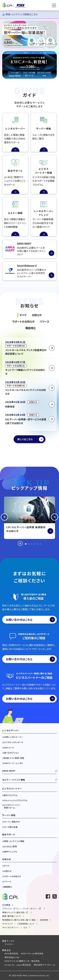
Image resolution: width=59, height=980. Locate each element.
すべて (7, 866)
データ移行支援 (11, 827)
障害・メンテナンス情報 (14, 841)
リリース (8, 882)
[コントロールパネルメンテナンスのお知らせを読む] (29, 388)
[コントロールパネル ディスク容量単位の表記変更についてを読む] (29, 348)
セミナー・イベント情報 (14, 780)
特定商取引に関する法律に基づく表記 (19, 920)
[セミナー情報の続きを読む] (15, 217)
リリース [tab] (45, 321)
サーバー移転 (9, 815)
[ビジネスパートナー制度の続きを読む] (44, 175)
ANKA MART (9, 771)
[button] (4, 518)
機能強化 (8, 887)
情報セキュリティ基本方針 (14, 912)
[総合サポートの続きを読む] (15, 175)
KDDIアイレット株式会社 (32, 953)
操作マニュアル (11, 852)
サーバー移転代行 (12, 822)
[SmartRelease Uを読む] (29, 271)
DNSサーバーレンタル (14, 763)
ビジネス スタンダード (14, 742)
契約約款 (44, 920)
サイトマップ (7, 924)
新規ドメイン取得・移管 (14, 758)
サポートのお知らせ (13, 876)
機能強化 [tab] (31, 328)
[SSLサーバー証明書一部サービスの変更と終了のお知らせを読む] (29, 419)
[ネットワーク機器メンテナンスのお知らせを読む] (29, 368)
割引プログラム (11, 795)
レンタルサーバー (11, 730)
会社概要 (6, 905)
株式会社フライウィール (45, 965)
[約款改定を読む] (29, 404)
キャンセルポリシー (11, 927)
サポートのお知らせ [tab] (23, 321)
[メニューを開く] (54, 5)
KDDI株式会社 (11, 953)
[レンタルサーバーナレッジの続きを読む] (44, 217)
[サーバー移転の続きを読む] (44, 132)
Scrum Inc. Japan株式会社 (18, 965)
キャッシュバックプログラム (16, 800)
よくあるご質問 (10, 847)
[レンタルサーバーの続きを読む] (15, 132)
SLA (25, 927)
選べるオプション (11, 753)
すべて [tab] (23, 315)
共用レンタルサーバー (14, 737)
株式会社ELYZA (12, 957)
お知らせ (7, 859)
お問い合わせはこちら (30, 620)
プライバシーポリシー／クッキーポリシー (20, 909)
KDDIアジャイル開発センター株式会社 (22, 961)
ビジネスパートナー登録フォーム (12, 806)
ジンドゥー (9, 944)
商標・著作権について (12, 916)
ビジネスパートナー (12, 789)
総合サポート (9, 835)
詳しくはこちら (25, 439)
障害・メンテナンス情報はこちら (20, 14)
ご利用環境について (26, 924)
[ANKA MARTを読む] (29, 249)
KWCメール (9, 748)
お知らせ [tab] (37, 315)
